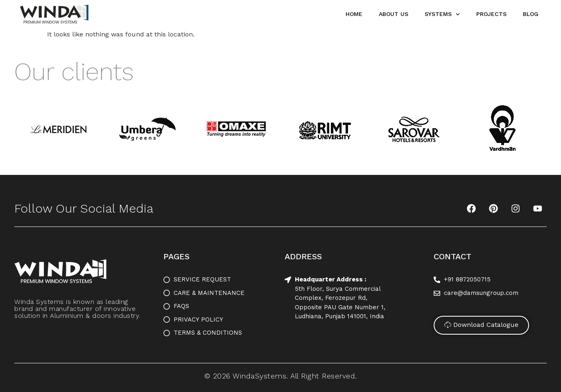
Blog (531, 14)
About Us (394, 14)
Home (354, 14)
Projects (491, 14)
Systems (442, 14)
